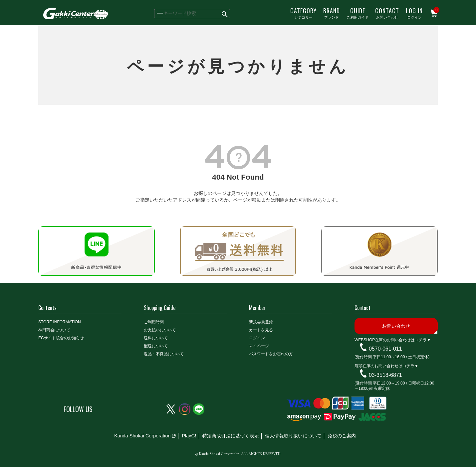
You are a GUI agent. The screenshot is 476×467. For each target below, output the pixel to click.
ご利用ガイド (357, 13)
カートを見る (261, 330)
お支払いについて (160, 330)
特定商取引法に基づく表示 (231, 436)
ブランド (332, 13)
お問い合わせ (387, 13)
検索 (225, 14)
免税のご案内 (342, 436)
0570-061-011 (385, 349)
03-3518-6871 (385, 375)
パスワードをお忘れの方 (271, 354)
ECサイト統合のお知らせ (61, 338)
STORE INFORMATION (60, 322)
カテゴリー (303, 13)
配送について (156, 346)
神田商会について (54, 330)
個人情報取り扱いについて (293, 436)
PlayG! (189, 436)
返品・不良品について (164, 354)
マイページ (259, 346)
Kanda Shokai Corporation (142, 436)
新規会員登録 (261, 322)
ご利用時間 (154, 322)
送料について (156, 338)
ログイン (414, 13)
